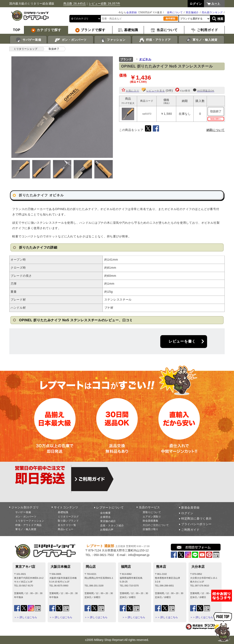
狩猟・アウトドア (155, 40)
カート (216, 4)
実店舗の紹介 (108, 521)
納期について (216, 130)
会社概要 (106, 513)
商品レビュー (66, 529)
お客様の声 (107, 530)
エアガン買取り (152, 517)
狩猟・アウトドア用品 (28, 525)
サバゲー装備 (28, 40)
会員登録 (132, 12)
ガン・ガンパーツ (71, 40)
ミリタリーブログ (68, 517)
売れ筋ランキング (212, 12)
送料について (175, 12)
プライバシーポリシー (196, 524)
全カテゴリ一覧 (67, 525)
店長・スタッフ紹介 (112, 526)
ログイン (187, 513)
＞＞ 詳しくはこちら (26, 617)
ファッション (113, 40)
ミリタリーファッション (30, 521)
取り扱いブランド (68, 521)
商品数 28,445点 (75, 4)
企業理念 (106, 517)
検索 (220, 19)
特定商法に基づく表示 (196, 518)
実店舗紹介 (192, 12)
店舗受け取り (151, 529)
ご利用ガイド (190, 530)
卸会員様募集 (151, 521)
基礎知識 (63, 512)
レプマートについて (110, 507)
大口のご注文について (156, 525)
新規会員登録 (190, 507)
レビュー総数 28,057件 (105, 4)
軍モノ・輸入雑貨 (201, 40)
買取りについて (152, 512)
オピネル (145, 59)
